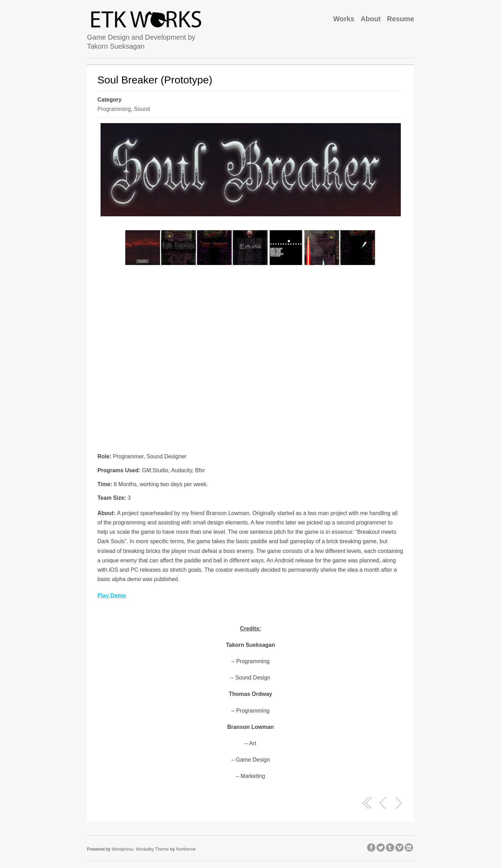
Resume (400, 19)
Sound (142, 109)
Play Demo (112, 596)
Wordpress (122, 849)
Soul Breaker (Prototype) (155, 80)
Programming (114, 109)
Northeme (186, 849)
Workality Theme (152, 849)
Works (344, 19)
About (371, 19)
